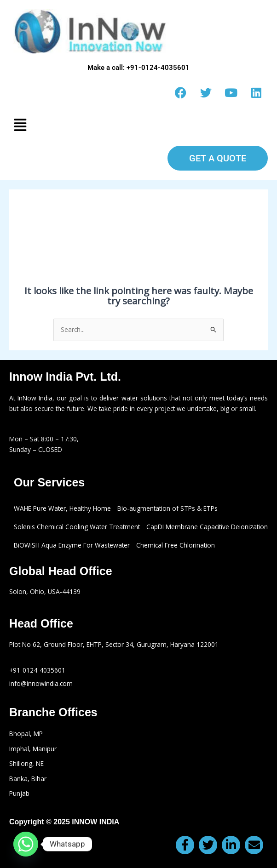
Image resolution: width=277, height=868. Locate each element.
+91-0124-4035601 (37, 670)
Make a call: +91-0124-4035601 (138, 68)
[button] (138, 125)
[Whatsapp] (26, 844)
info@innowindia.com (41, 683)
